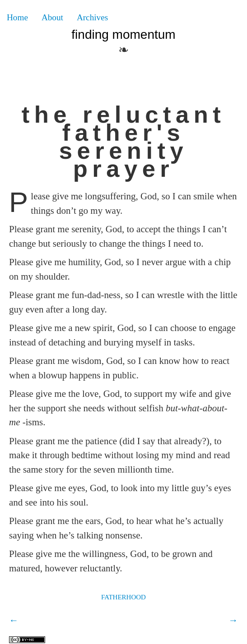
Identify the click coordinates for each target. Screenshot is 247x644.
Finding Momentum (123, 34)
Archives (92, 17)
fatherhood (123, 596)
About (52, 17)
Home (17, 17)
